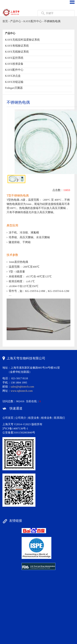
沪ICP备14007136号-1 (15, 428)
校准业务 (47, 418)
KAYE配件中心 (33, 21)
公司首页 (8, 418)
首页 (5, 21)
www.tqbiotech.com (22, 391)
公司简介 (21, 418)
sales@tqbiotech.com (22, 387)
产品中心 (16, 21)
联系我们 (59, 418)
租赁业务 (34, 418)
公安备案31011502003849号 (19, 433)
